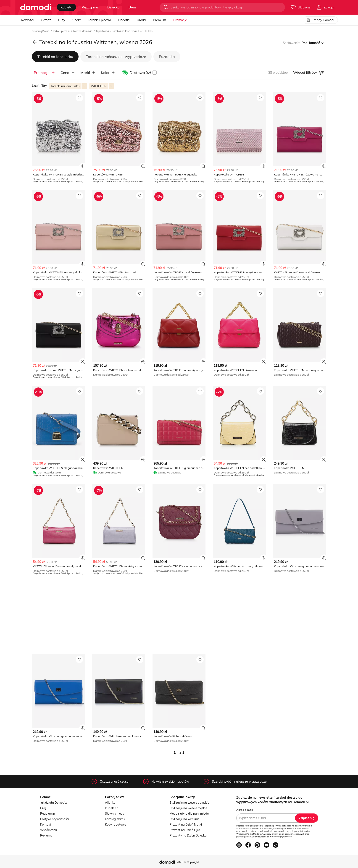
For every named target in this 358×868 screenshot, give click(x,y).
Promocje (180, 20)
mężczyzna (90, 7)
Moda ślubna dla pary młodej (190, 813)
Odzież (46, 20)
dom (132, 7)
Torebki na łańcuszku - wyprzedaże (116, 57)
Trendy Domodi (320, 20)
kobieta (66, 7)
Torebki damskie (83, 31)
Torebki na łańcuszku (125, 31)
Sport (76, 20)
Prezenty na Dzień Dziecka (188, 835)
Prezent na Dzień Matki (186, 824)
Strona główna (41, 31)
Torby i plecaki (61, 31)
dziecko (113, 7)
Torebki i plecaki (99, 20)
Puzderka (167, 57)
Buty (62, 20)
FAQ (43, 808)
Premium (159, 20)
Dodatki (124, 20)
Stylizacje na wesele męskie (188, 808)
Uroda (141, 20)
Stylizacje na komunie (184, 819)
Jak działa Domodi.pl (54, 803)
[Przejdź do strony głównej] (36, 7)
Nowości (27, 20)
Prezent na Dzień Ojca (185, 830)
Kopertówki (103, 31)
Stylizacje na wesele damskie (189, 803)
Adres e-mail (245, 810)
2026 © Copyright (188, 862)
